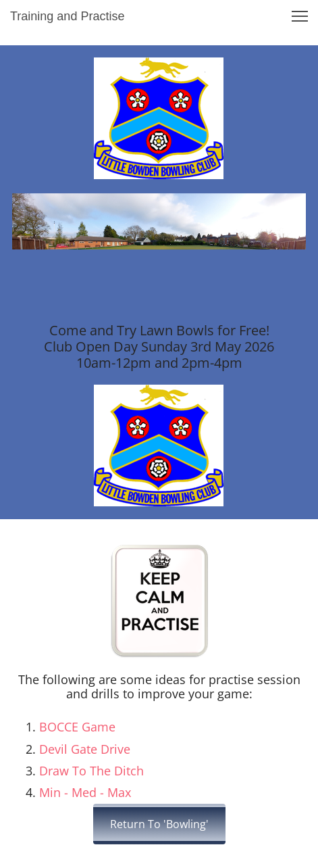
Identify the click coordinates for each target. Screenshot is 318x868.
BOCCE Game (77, 727)
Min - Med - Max (85, 792)
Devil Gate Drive (85, 749)
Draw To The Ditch (91, 771)
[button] (300, 16)
